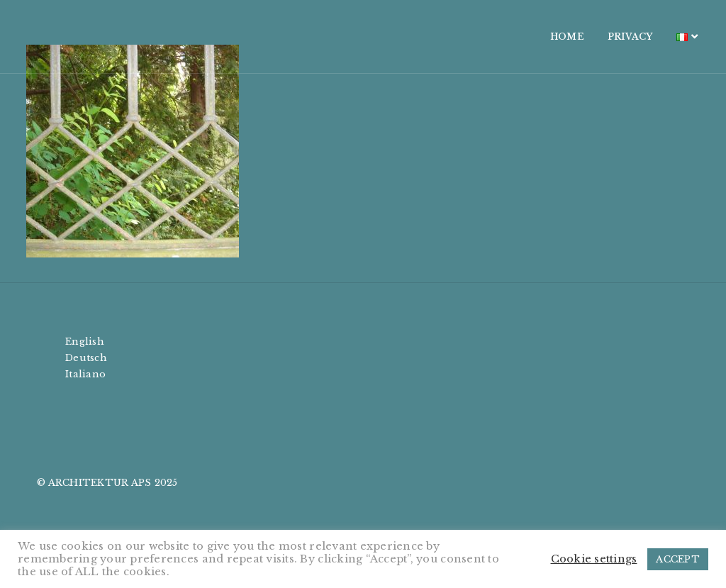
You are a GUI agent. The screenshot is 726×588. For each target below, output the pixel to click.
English (85, 342)
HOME (548, 37)
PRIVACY (611, 37)
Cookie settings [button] (594, 559)
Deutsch (86, 358)
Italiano (85, 374)
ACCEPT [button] (678, 559)
